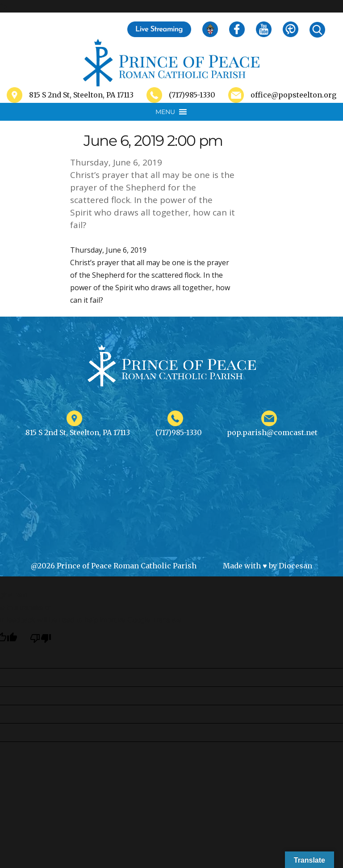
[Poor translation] (41, 638)
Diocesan (295, 566)
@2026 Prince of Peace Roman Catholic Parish (114, 566)
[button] (165, 112)
